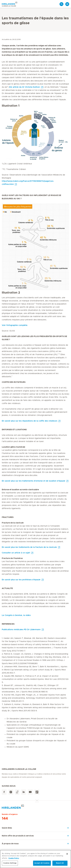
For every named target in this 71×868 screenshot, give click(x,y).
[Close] (67, 855)
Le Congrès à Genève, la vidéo (16, 615)
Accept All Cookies (42, 864)
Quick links (7, 828)
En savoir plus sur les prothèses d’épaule (21, 580)
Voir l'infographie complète (15, 325)
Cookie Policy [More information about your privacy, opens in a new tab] (14, 859)
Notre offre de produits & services (18, 836)
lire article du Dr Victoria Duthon (25, 87)
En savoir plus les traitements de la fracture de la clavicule (29, 547)
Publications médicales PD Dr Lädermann (21, 630)
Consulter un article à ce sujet (16, 553)
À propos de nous (10, 844)
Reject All (60, 864)
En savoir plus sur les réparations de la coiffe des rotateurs (30, 421)
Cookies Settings (10, 864)
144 (5, 818)
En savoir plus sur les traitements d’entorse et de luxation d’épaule (34, 481)
